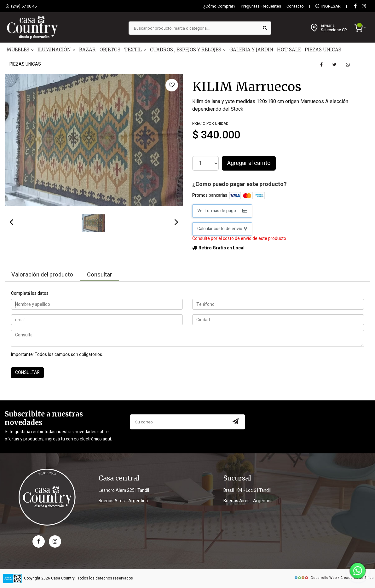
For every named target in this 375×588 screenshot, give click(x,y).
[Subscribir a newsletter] (235, 422)
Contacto (295, 6)
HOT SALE (289, 50)
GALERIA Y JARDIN (251, 50)
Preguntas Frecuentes (261, 6)
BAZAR (87, 50)
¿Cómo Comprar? (219, 6)
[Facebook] (355, 6)
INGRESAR (328, 6)
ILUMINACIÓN (56, 50)
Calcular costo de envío (222, 229)
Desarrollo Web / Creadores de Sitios (334, 578)
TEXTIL (135, 50)
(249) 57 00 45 (21, 6)
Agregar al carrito (249, 163)
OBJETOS (110, 50)
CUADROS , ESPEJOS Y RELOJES (188, 50)
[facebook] (39, 541)
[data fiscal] (13, 578)
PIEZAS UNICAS (323, 50)
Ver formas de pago (222, 211)
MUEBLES (20, 50)
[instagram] (364, 6)
